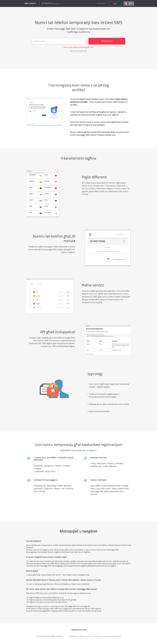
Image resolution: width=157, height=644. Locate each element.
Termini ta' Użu (97, 636)
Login (115, 3)
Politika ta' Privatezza (85, 636)
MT (129, 3)
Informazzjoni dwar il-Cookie (112, 636)
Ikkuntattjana (102, 3)
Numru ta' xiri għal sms (78, 51)
